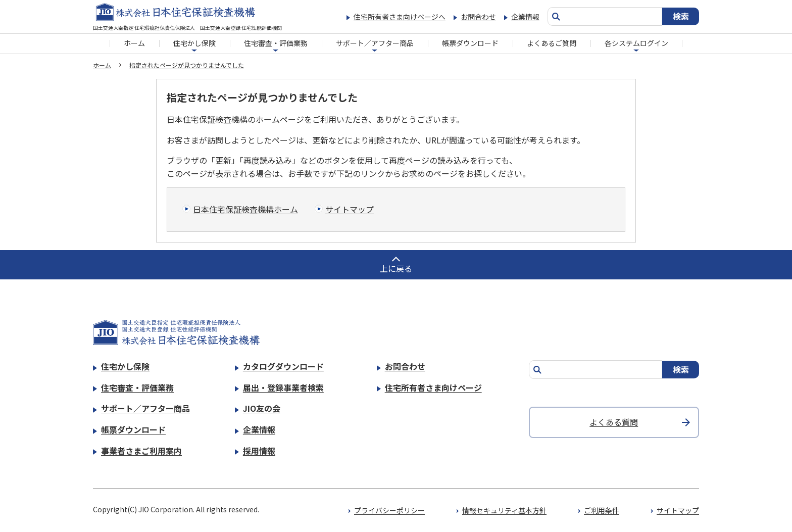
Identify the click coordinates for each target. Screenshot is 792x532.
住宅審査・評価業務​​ (276, 43)
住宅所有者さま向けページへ (400, 17)
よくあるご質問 (552, 43)
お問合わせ (478, 17)
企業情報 (525, 17)
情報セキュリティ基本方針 (504, 510)
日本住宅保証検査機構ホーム (245, 209)
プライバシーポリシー (389, 510)
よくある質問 (614, 422)
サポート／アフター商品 (375, 43)
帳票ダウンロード (470, 43)
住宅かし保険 (194, 43)
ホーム (134, 43)
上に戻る (396, 268)
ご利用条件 (602, 510)
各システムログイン (636, 43)
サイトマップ (350, 209)
